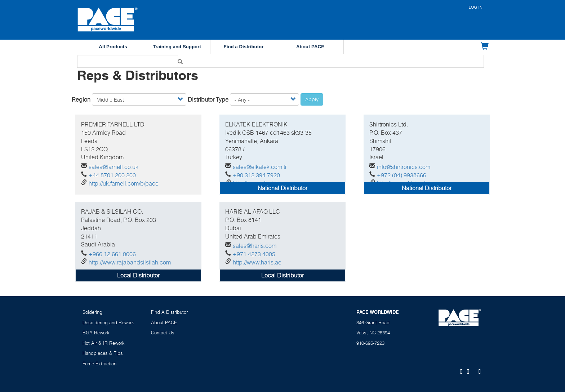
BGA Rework (96, 333)
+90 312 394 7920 (256, 175)
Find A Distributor (169, 312)
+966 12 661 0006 (112, 254)
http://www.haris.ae (257, 262)
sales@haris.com (255, 246)
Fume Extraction (99, 364)
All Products (113, 47)
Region (81, 99)
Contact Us (163, 333)
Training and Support (177, 47)
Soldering (92, 312)
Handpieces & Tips (103, 353)
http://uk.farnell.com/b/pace (124, 183)
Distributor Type (208, 99)
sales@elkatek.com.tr (260, 167)
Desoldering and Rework (108, 322)
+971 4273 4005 (254, 254)
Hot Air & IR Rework (104, 343)
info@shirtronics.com (404, 167)
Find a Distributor (244, 47)
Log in (475, 7)
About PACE (310, 47)
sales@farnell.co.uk (114, 167)
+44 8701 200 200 (112, 175)
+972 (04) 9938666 (402, 175)
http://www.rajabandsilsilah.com (130, 262)
